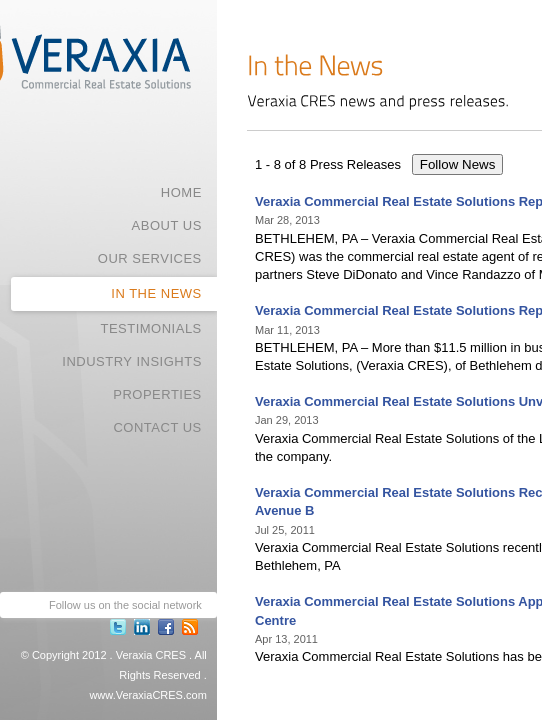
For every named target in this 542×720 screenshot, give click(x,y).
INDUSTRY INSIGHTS (131, 361)
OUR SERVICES (150, 258)
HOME (181, 192)
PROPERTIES (157, 394)
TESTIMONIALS (150, 328)
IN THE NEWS (156, 293)
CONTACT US (157, 427)
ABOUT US (167, 225)
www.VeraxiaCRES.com (147, 695)
